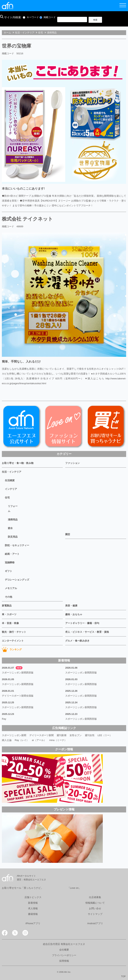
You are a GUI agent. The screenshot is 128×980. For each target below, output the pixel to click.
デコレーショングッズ (17, 580)
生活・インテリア (12, 472)
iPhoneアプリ (33, 923)
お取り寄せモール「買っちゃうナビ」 (23, 888)
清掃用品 (13, 520)
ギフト (9, 571)
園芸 (68, 534)
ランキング (12, 650)
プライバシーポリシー (64, 955)
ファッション (73, 463)
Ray (4, 719)
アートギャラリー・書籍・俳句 (82, 623)
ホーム (7, 33)
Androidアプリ (95, 923)
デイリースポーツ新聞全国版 (18, 696)
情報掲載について (95, 903)
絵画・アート (12, 554)
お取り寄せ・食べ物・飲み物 (18, 463)
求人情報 (33, 908)
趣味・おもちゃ (74, 614)
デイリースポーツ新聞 (41, 735)
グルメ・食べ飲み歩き (77, 641)
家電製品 (7, 606)
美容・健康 (71, 606)
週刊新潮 (61, 735)
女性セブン (76, 735)
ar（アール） (39, 740)
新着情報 (33, 903)
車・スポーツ (9, 614)
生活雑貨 (10, 480)
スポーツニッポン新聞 (14, 735)
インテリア (11, 489)
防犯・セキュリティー (17, 545)
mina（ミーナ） (58, 740)
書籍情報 (33, 914)
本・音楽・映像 (10, 623)
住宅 (7, 498)
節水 (10, 528)
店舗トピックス (33, 897)
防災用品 (13, 537)
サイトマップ (95, 914)
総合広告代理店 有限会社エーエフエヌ (64, 944)
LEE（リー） (105, 735)
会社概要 (64, 950)
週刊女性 (90, 735)
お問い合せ (95, 908)
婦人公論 (7, 740)
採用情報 (64, 961)
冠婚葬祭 (10, 562)
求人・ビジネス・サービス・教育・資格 (87, 632)
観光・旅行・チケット (14, 632)
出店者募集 (95, 897)
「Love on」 (74, 888)
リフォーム (13, 509)
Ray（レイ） (22, 740)
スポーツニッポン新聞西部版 (18, 673)
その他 (9, 597)
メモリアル (11, 588)
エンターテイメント (13, 641)
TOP (123, 976)
